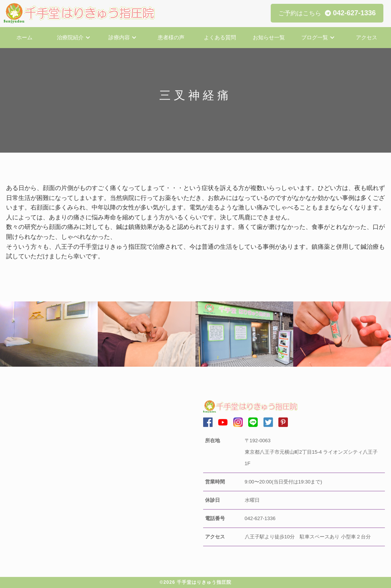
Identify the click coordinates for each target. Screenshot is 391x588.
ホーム (24, 37)
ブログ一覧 (315, 37)
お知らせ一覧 (269, 37)
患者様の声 (171, 37)
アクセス (367, 37)
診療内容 (119, 37)
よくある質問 (220, 37)
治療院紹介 (70, 37)
